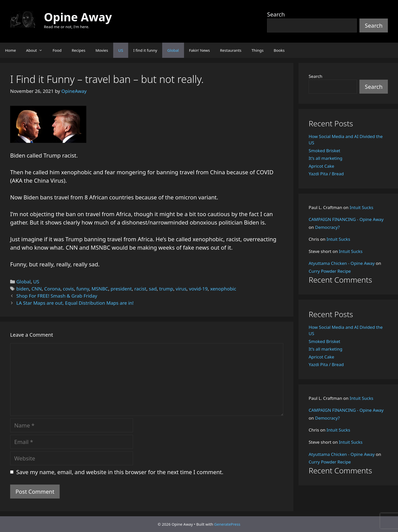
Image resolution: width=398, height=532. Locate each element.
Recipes (78, 50)
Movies (102, 50)
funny (83, 289)
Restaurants (231, 50)
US (121, 50)
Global (173, 50)
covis (68, 289)
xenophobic (223, 289)
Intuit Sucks (362, 207)
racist (140, 289)
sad (153, 289)
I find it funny (145, 50)
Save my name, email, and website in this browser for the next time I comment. (120, 472)
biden (23, 289)
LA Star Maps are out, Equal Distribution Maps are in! (75, 303)
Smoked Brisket (324, 151)
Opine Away (78, 17)
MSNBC (100, 289)
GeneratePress (227, 524)
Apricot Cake (321, 166)
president (121, 289)
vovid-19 (198, 289)
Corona (52, 289)
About (37, 50)
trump (166, 289)
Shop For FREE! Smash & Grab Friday (57, 296)
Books (279, 50)
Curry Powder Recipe (330, 271)
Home (11, 50)
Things (258, 50)
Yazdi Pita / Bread (326, 174)
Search (276, 14)
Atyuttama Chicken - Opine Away (342, 263)
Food (57, 50)
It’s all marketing (326, 158)
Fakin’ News (200, 50)
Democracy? (327, 227)
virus (181, 289)
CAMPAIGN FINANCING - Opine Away (346, 219)
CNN (37, 289)
